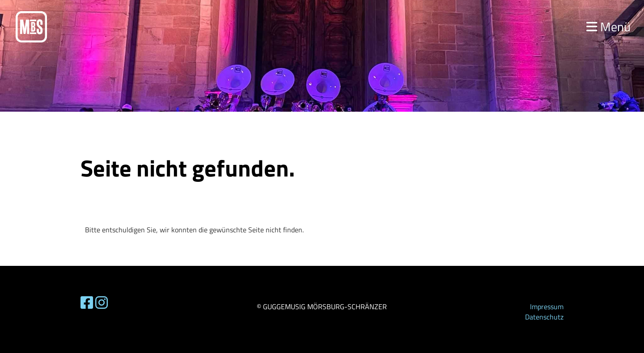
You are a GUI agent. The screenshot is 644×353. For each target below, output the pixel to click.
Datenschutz (544, 317)
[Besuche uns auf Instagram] (102, 303)
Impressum (547, 307)
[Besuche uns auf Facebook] (87, 303)
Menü (608, 27)
